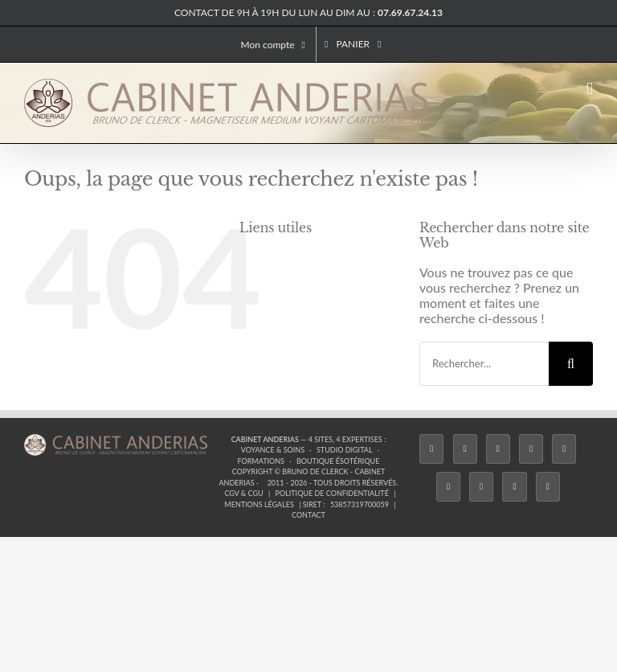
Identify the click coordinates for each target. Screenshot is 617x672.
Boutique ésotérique (338, 461)
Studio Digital (345, 450)
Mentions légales (259, 504)
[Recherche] (571, 364)
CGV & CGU (243, 493)
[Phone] (548, 487)
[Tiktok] (531, 449)
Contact (308, 515)
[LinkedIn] (481, 487)
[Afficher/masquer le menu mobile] (590, 89)
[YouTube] (448, 487)
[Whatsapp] (514, 487)
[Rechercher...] (484, 364)
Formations (260, 461)
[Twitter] (465, 449)
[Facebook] (431, 449)
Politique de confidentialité (332, 493)
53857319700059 (360, 504)
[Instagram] (498, 449)
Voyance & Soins (273, 450)
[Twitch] (564, 449)
